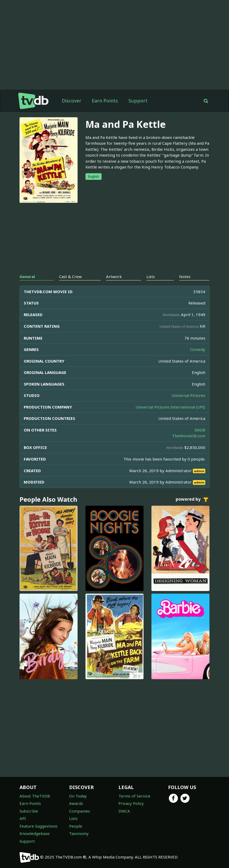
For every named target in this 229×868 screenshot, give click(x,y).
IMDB (200, 430)
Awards (76, 803)
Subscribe (29, 811)
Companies (80, 811)
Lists (73, 818)
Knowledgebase (35, 833)
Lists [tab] (151, 276)
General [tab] (27, 276)
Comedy (198, 349)
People (76, 826)
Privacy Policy (131, 803)
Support (138, 101)
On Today (78, 796)
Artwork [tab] (114, 276)
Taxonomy (79, 833)
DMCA (124, 811)
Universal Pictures (188, 395)
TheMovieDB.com (189, 436)
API (23, 818)
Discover (71, 101)
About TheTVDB (35, 796)
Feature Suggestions (39, 826)
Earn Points (105, 101)
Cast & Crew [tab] (70, 276)
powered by (193, 500)
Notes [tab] (185, 276)
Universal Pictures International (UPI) (170, 407)
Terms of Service (134, 796)
